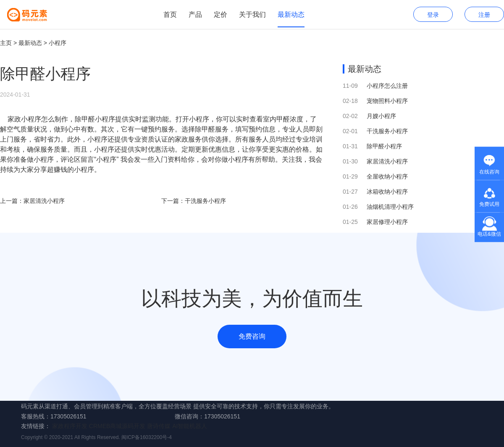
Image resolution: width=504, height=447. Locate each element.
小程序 (58, 43)
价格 (302, 149)
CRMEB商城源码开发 (117, 426)
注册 (484, 15)
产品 (195, 14)
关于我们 (252, 14)
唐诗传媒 (159, 426)
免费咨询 (252, 336)
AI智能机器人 (190, 426)
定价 (220, 14)
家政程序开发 (70, 426)
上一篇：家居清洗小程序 (32, 201)
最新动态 (291, 14)
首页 (170, 14)
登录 (433, 15)
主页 (6, 43)
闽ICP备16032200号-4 (147, 437)
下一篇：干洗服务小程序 (194, 201)
